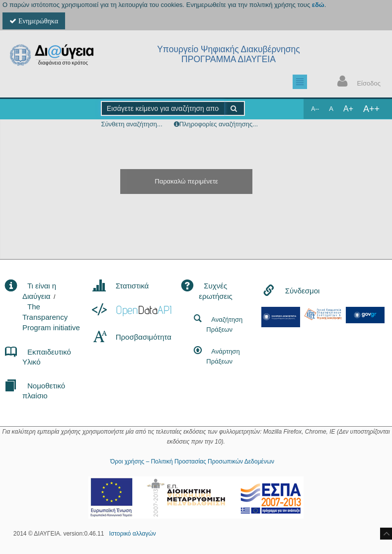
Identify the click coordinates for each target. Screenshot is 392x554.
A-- (315, 109)
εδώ (318, 5)
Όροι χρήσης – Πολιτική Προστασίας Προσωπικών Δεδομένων (192, 462)
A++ (371, 109)
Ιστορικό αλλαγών (132, 534)
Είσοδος (357, 82)
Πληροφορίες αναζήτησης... (219, 124)
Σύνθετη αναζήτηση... (131, 124)
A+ (348, 109)
